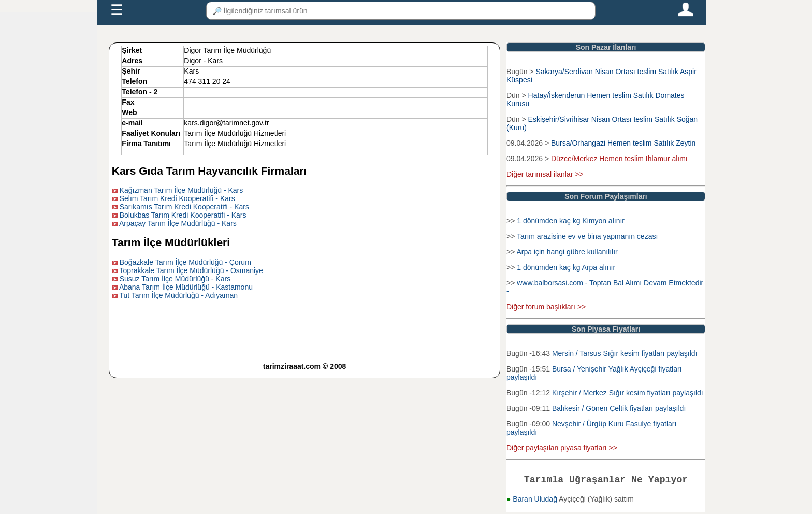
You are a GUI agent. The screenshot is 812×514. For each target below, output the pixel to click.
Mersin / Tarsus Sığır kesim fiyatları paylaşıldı (625, 353)
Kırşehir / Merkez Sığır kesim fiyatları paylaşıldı (628, 393)
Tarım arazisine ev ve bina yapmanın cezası (587, 236)
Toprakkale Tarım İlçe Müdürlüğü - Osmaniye (191, 270)
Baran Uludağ (536, 501)
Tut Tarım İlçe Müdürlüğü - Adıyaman (178, 295)
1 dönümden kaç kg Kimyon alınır (571, 221)
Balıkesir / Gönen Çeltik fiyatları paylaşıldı (619, 408)
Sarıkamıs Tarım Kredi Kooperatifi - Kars (184, 207)
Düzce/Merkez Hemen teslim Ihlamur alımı (619, 159)
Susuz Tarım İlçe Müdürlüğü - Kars (175, 279)
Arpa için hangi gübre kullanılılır (567, 252)
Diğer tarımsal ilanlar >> (545, 174)
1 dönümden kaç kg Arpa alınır (566, 267)
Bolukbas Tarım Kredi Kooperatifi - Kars (183, 215)
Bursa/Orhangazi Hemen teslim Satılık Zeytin (623, 143)
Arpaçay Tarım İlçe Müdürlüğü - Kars (178, 223)
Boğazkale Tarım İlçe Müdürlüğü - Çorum (185, 262)
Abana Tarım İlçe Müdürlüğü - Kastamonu (186, 287)
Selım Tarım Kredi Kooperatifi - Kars (177, 198)
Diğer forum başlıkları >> (546, 307)
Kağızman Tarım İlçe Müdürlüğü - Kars (182, 190)
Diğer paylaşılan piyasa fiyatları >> (562, 448)
